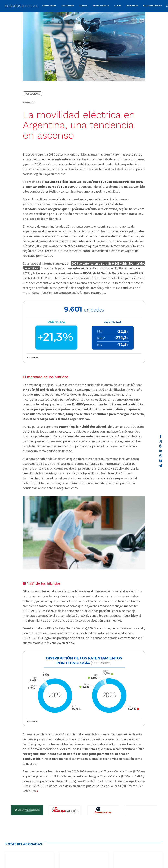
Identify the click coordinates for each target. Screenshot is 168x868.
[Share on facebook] (161, 436)
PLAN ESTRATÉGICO (152, 6)
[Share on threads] (161, 446)
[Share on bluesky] (161, 461)
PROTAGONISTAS (101, 6)
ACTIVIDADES (68, 6)
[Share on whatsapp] (161, 456)
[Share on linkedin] (161, 451)
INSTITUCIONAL (49, 6)
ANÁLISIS (83, 6)
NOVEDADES (132, 6)
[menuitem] (49, 6)
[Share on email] (161, 466)
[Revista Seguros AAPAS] (22, 6)
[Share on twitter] (161, 441)
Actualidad (32, 94)
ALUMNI (118, 6)
